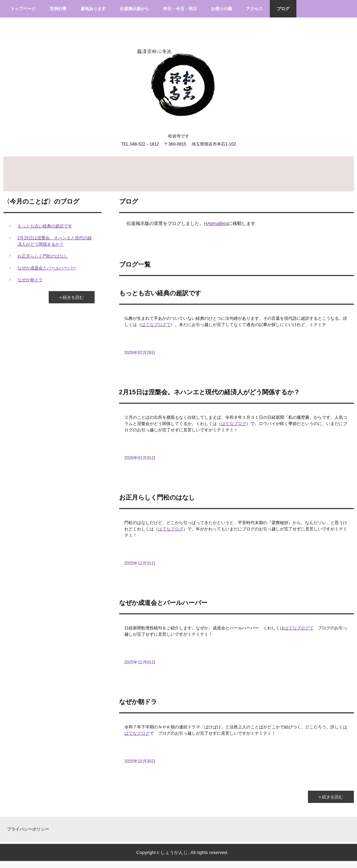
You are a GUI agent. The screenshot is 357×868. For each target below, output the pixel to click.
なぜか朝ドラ (138, 702)
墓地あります (93, 9)
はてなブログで (156, 325)
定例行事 (58, 9)
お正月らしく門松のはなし (157, 497)
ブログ (283, 9)
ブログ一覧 (135, 264)
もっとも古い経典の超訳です (160, 293)
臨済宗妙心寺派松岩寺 (178, 77)
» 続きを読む (331, 797)
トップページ (23, 9)
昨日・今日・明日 (180, 9)
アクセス (254, 9)
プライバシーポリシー (28, 829)
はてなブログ (234, 424)
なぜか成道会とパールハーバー (163, 603)
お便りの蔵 (221, 9)
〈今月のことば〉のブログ (41, 202)
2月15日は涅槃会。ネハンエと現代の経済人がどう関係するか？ (210, 392)
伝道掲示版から (135, 9)
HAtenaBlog (216, 223)
